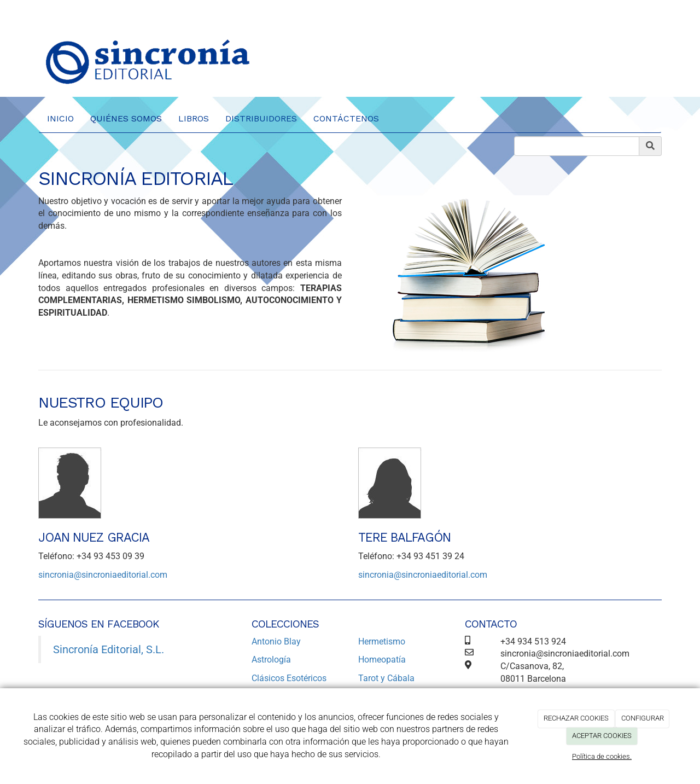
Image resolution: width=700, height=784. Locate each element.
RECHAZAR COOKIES (576, 718)
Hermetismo (382, 641)
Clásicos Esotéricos (289, 678)
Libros (194, 118)
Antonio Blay (276, 641)
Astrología (271, 660)
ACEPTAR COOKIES (602, 736)
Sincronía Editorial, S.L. (109, 649)
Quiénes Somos (126, 118)
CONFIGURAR (643, 718)
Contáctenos (346, 118)
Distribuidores (261, 118)
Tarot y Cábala (386, 678)
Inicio (60, 118)
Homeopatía (382, 660)
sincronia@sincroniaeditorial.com (103, 575)
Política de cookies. (602, 756)
